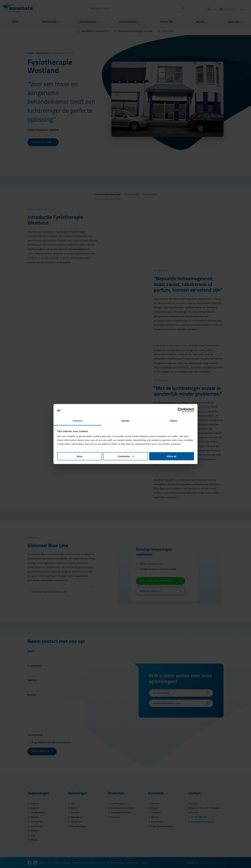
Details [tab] (125, 421)
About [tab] (174, 421)
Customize (126, 456)
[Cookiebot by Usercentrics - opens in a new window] (180, 410)
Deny (79, 456)
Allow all (172, 456)
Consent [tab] (78, 421)
